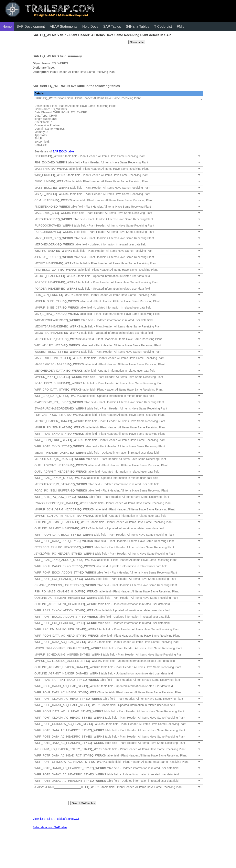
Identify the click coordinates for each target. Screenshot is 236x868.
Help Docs (90, 27)
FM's (180, 27)
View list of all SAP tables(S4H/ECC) (56, 819)
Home (7, 27)
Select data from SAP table (50, 827)
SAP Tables (112, 27)
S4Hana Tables (137, 27)
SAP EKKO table (63, 151)
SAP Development (31, 27)
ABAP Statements (64, 27)
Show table (137, 42)
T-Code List (163, 27)
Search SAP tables (83, 803)
